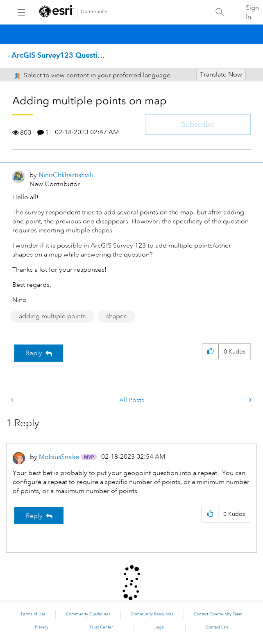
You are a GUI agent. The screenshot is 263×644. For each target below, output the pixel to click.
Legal (160, 627)
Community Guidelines (88, 614)
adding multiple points (52, 316)
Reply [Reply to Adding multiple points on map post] (34, 353)
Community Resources (152, 614)
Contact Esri (217, 627)
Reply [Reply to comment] (34, 516)
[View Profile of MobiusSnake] (59, 457)
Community (94, 12)
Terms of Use (33, 614)
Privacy (42, 627)
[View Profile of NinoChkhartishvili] (66, 175)
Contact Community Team (218, 614)
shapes (116, 316)
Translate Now (221, 74)
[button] (210, 352)
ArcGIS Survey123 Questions (60, 55)
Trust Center (101, 627)
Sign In (252, 12)
